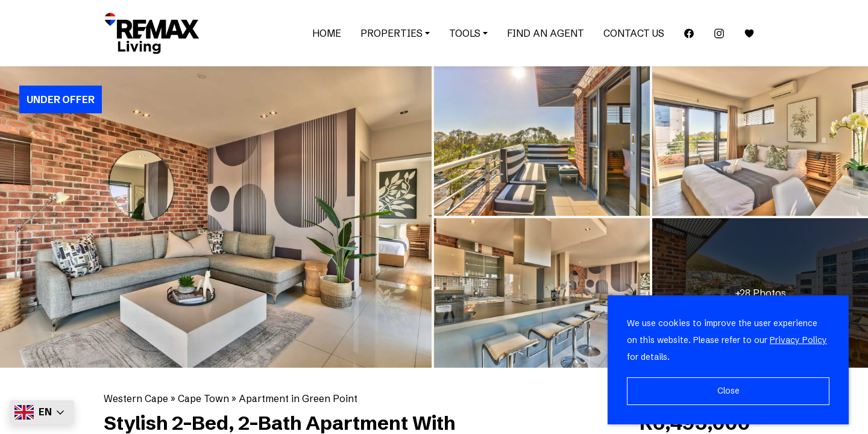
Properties (395, 33)
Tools (468, 33)
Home (327, 33)
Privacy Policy (798, 340)
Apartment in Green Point (298, 398)
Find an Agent (546, 33)
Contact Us (634, 33)
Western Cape (136, 398)
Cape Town (203, 398)
